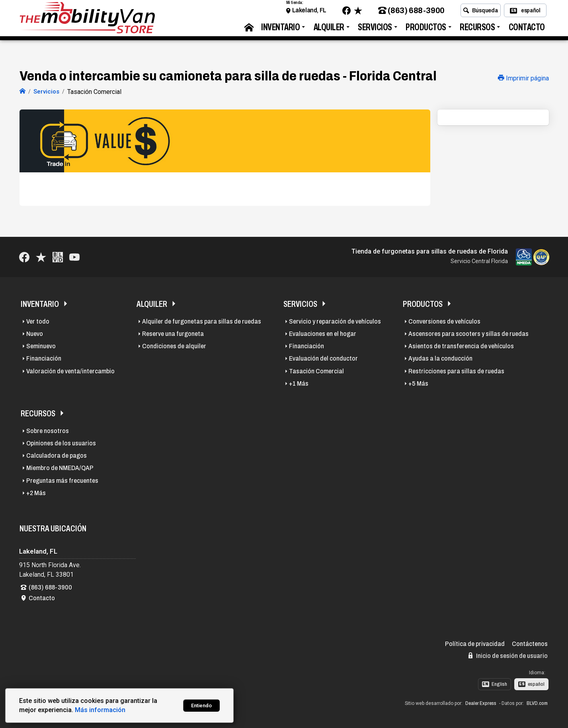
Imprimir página (523, 78)
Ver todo (38, 320)
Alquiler (329, 30)
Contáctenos (530, 643)
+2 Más (36, 492)
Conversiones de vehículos (444, 320)
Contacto (527, 30)
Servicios (375, 30)
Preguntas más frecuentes (62, 479)
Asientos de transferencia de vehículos (461, 345)
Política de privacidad (475, 643)
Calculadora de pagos (57, 455)
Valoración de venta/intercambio (70, 370)
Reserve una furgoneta (173, 333)
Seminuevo (41, 345)
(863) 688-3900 (411, 13)
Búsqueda (481, 13)
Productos (426, 30)
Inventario (280, 30)
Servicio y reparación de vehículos (335, 320)
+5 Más (418, 382)
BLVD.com (537, 703)
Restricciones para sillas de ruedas (456, 370)
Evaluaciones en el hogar (323, 333)
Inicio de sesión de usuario (508, 654)
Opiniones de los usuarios (61, 442)
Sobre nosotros (48, 430)
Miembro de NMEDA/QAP (60, 467)
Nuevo (35, 333)
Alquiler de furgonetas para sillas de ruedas (202, 320)
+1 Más (299, 382)
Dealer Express (481, 703)
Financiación (44, 358)
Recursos (477, 30)
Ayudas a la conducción (440, 358)
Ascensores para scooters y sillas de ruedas (468, 333)
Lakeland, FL (309, 13)
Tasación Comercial (316, 370)
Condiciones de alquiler (174, 345)
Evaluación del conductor (323, 358)
